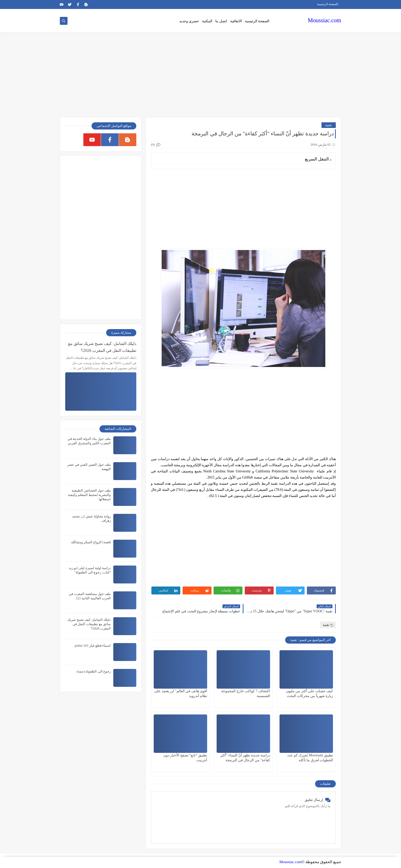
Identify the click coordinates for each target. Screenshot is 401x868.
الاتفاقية (236, 21)
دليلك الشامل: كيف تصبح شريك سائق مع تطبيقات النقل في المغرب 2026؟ (102, 347)
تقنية (329, 125)
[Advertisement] (201, 77)
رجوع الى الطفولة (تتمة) (94, 671)
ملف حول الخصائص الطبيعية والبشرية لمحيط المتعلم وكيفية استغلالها (89, 495)
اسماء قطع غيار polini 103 (93, 645)
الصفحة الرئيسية (328, 4)
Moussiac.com (324, 20)
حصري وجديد (189, 21)
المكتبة (207, 21)
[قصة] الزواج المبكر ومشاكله (91, 542)
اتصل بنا (221, 21)
